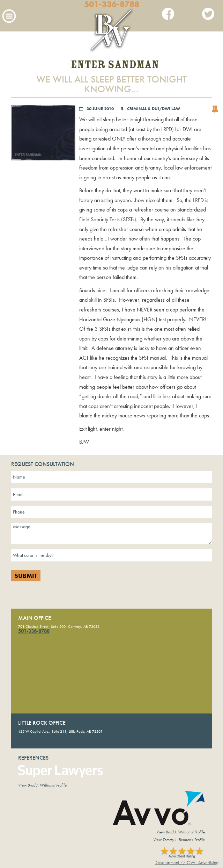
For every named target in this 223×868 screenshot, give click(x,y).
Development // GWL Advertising (187, 862)
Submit (26, 576)
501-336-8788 (112, 4)
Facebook (168, 15)
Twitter (208, 15)
